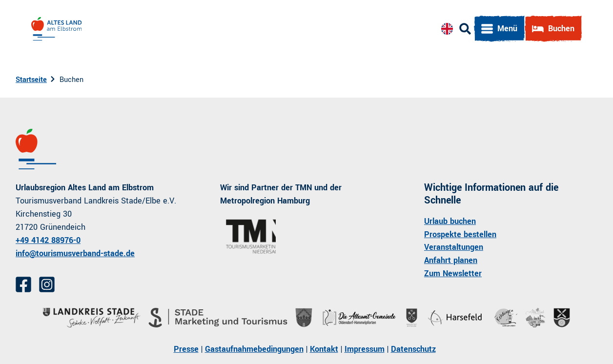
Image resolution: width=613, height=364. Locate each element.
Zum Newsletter (453, 273)
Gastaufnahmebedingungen (254, 349)
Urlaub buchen (450, 221)
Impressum (365, 349)
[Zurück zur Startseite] (56, 29)
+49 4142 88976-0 (48, 240)
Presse (186, 349)
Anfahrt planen (451, 260)
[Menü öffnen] (499, 29)
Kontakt (324, 349)
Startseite (31, 80)
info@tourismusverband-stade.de (75, 253)
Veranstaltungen (454, 247)
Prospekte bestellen (460, 234)
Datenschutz (413, 349)
